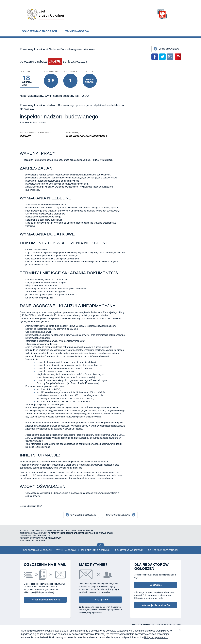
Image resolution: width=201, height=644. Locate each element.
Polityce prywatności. (156, 637)
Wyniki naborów (77, 31)
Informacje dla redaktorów (156, 605)
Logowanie (156, 585)
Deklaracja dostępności (163, 550)
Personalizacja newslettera (45, 600)
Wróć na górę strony (100, 545)
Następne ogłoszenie (118, 515)
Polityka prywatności (166, 625)
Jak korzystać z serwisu (95, 550)
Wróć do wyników (169, 49)
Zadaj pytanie (100, 600)
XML (179, 625)
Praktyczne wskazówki (129, 550)
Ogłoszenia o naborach (39, 31)
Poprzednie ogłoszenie (83, 515)
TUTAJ (84, 96)
